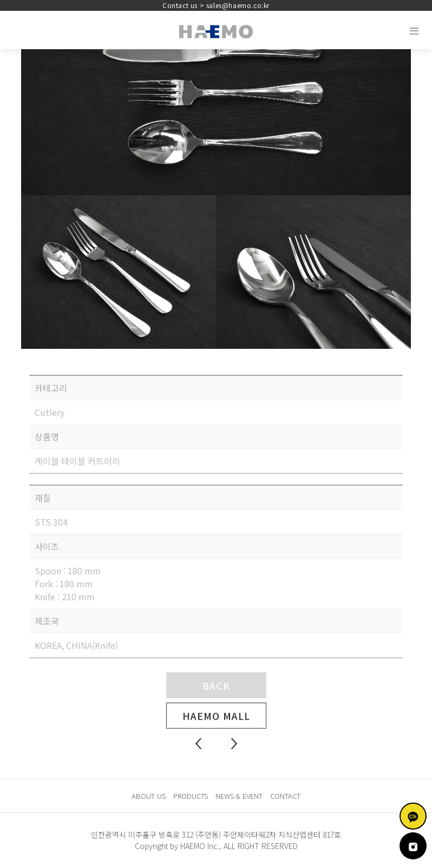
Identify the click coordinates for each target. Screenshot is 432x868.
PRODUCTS (191, 796)
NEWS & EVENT (239, 796)
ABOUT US (149, 796)
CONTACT (285, 796)
